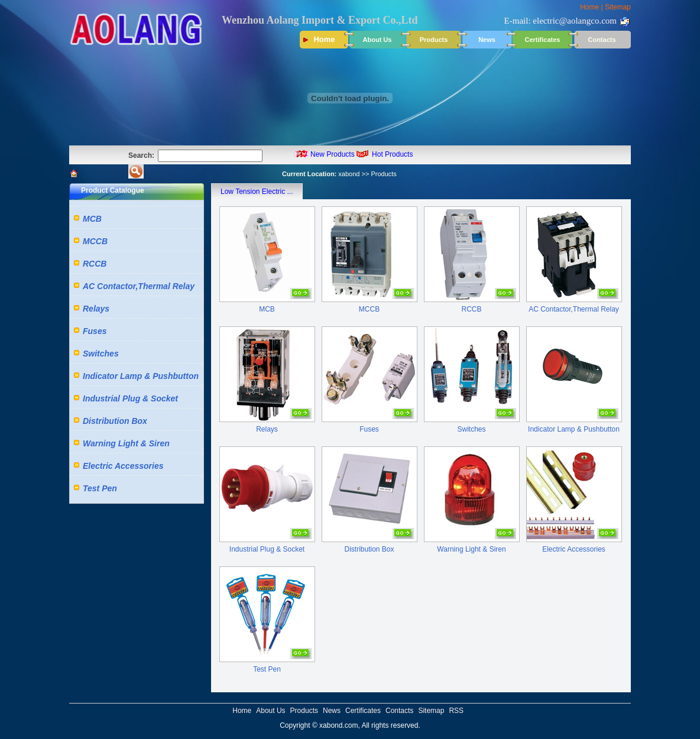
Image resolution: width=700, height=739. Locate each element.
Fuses (95, 331)
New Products (333, 154)
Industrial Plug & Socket (130, 398)
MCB (92, 219)
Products (434, 40)
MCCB (95, 241)
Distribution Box (115, 421)
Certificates (543, 40)
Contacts (602, 40)
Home (589, 7)
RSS (456, 711)
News (487, 40)
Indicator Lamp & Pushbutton (141, 376)
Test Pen (100, 488)
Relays (96, 309)
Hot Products (392, 154)
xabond (349, 174)
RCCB (95, 264)
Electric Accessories (123, 466)
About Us (377, 40)
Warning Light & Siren (126, 443)
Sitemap (618, 7)
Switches (101, 354)
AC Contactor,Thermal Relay (139, 286)
